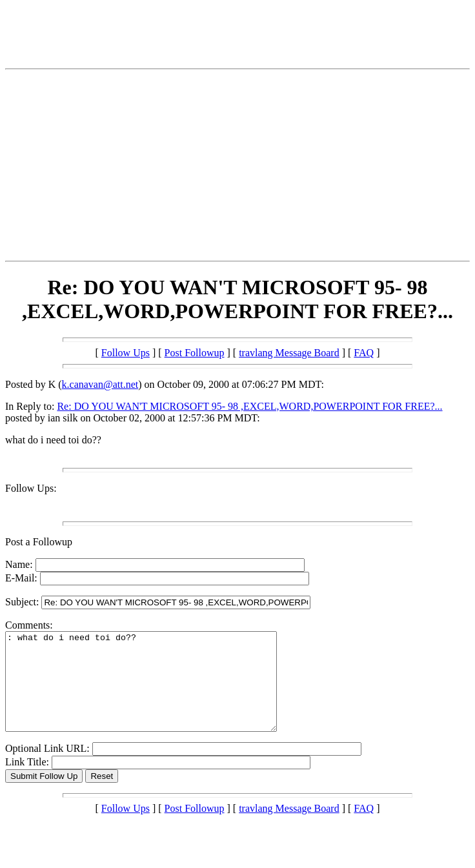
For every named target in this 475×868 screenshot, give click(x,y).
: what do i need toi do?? (157, 691)
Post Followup (195, 353)
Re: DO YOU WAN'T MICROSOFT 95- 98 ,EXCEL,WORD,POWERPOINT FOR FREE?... (249, 406)
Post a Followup (39, 542)
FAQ (364, 353)
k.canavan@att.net (100, 384)
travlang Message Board (289, 353)
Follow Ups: (31, 488)
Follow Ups (126, 353)
